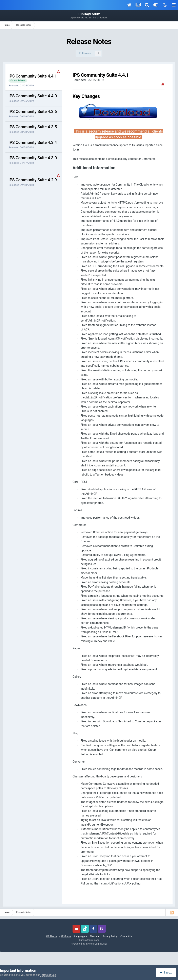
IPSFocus (66, 936)
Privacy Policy (110, 936)
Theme (95, 936)
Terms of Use (48, 975)
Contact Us (126, 936)
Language (81, 936)
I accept (166, 973)
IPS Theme (52, 936)
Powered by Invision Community (90, 944)
